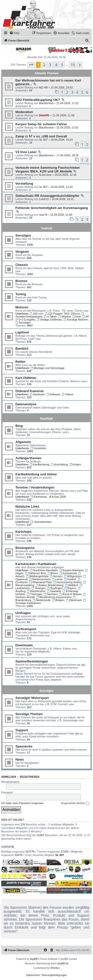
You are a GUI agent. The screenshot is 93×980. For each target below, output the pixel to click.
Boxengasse (25, 548)
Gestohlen (38, 448)
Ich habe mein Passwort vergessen (22, 803)
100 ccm (36, 314)
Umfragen (23, 613)
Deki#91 (44, 115)
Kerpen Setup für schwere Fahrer (41, 124)
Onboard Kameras (30, 391)
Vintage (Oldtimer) (49, 320)
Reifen (20, 362)
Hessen (56, 576)
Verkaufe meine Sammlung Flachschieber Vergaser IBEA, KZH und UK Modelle (48, 169)
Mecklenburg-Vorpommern (54, 597)
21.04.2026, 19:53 (62, 87)
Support (22, 730)
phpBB (34, 959)
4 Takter (51, 317)
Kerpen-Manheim (72, 570)
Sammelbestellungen (32, 661)
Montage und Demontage (47, 368)
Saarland (54, 591)
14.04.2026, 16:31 (63, 199)
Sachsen (51, 594)
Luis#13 (44, 199)
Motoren (22, 307)
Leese (57, 579)
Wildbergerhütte (37, 576)
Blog (19, 426)
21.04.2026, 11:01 (68, 127)
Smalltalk (46, 419)
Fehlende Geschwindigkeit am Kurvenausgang (52, 208)
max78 (43, 215)
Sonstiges (23, 235)
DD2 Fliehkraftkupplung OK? (38, 100)
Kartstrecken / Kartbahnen (36, 564)
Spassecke (24, 746)
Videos (67, 394)
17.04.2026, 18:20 (68, 155)
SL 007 (43, 140)
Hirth (77, 317)
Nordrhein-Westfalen (44, 570)
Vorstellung (24, 184)
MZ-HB (43, 87)
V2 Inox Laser (26, 152)
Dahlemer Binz (36, 573)
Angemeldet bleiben (75, 803)
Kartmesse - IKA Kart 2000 (48, 497)
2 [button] (44, 65)
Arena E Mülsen (70, 594)
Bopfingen (55, 588)
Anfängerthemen (28, 458)
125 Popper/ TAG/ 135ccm (62, 314)
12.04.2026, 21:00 (61, 215)
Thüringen (34, 594)
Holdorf (70, 579)
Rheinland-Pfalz (41, 582)
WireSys (55, 968)
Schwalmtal (68, 573)
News (20, 759)
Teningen (39, 588)
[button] (31, 65)
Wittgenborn (73, 576)
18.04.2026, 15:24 (62, 140)
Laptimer (22, 332)
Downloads (24, 645)
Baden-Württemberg (50, 585)
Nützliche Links (27, 507)
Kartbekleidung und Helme (36, 474)
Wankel (64, 317)
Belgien (58, 600)
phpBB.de (63, 963)
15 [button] (73, 65)
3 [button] (50, 65)
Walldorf (72, 585)
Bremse (21, 281)
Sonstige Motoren (76, 320)
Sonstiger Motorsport (32, 698)
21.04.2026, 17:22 (68, 103)
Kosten (75, 464)
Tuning (21, 294)
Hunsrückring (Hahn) (67, 582)
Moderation (24, 112)
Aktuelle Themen (46, 73)
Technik (46, 228)
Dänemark (74, 600)
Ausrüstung (59, 464)
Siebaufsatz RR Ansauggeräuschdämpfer (47, 196)
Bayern (70, 588)
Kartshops (23, 532)
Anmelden (9, 777)
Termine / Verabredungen (35, 487)
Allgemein (23, 442)
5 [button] (62, 65)
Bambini (22, 348)
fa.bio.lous (45, 175)
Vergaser (22, 252)
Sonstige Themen (29, 714)
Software (53, 394)
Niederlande (42, 600)
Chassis (22, 265)
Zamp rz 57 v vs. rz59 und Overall (41, 136)
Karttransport (26, 629)
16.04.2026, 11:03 (62, 187)
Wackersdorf (36, 591)
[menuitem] (14, 33)
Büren (53, 573)
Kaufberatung (40, 464)
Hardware (37, 394)
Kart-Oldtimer (26, 378)
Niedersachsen (40, 579)
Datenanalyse (26, 404)
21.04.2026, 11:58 (63, 115)
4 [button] (56, 65)
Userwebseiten (41, 522)
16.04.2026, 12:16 (66, 175)
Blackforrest (46, 103)
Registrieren (30, 777)
